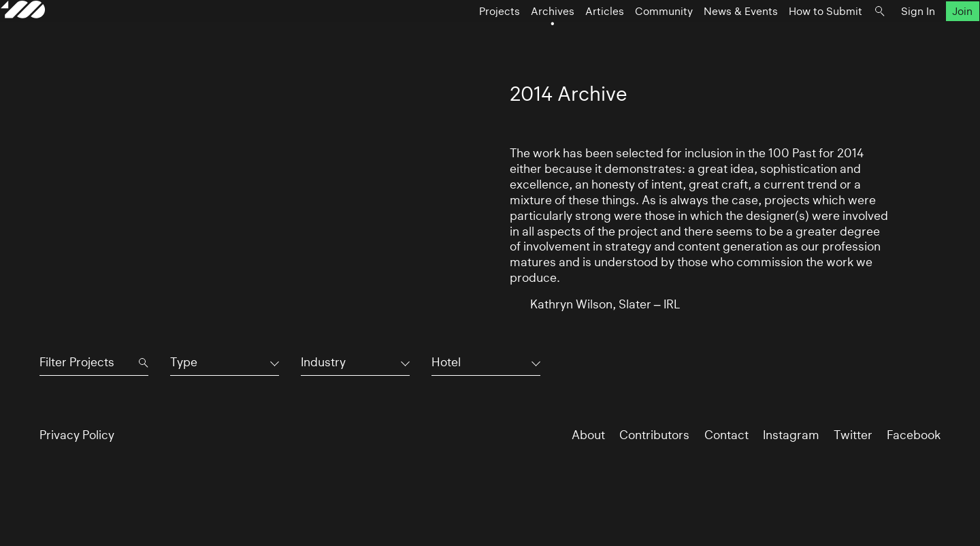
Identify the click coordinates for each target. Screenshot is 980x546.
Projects (461, 38)
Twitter (853, 435)
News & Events (702, 38)
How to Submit (787, 38)
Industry (323, 362)
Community (625, 38)
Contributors (654, 435)
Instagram (791, 435)
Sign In (879, 38)
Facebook (914, 435)
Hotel (446, 362)
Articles (566, 38)
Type (184, 362)
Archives (514, 38)
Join (924, 38)
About (588, 435)
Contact (726, 435)
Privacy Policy (77, 435)
